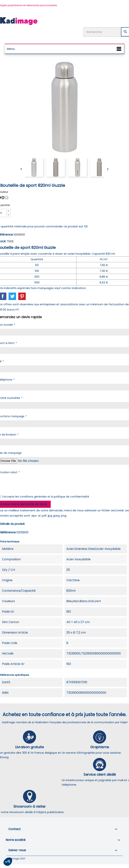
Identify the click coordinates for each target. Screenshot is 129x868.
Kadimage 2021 (16, 859)
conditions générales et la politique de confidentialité (54, 497)
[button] (8, 862)
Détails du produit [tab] (12, 524)
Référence (8, 532)
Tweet (12, 296)
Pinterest (22, 296)
